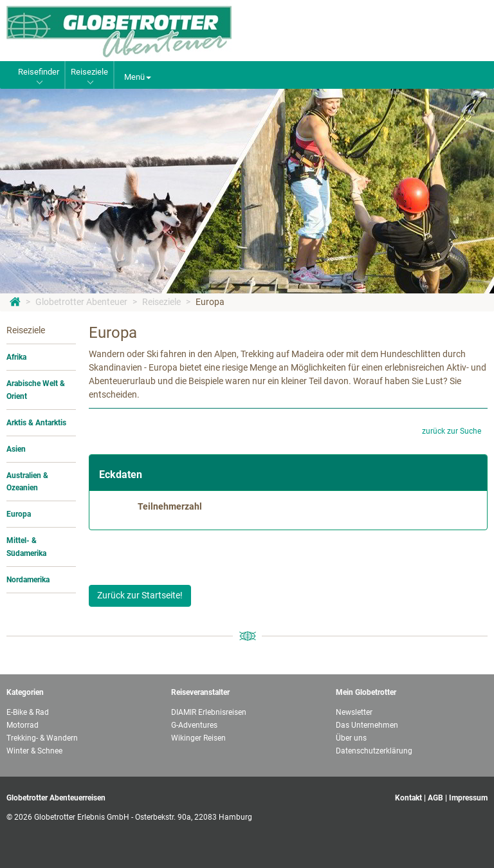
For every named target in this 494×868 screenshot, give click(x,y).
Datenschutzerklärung (374, 751)
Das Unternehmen (367, 725)
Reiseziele (161, 302)
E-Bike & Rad (28, 712)
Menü (138, 77)
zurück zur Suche (452, 431)
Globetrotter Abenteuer (81, 302)
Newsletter (354, 712)
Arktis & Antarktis (36, 423)
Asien (16, 449)
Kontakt (408, 798)
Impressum (468, 798)
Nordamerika (28, 580)
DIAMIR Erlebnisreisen (209, 712)
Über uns (351, 738)
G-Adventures (194, 725)
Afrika (16, 357)
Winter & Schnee (34, 751)
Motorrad (23, 725)
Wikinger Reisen (198, 738)
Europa (210, 302)
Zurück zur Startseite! (140, 595)
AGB (435, 798)
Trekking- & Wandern (42, 738)
